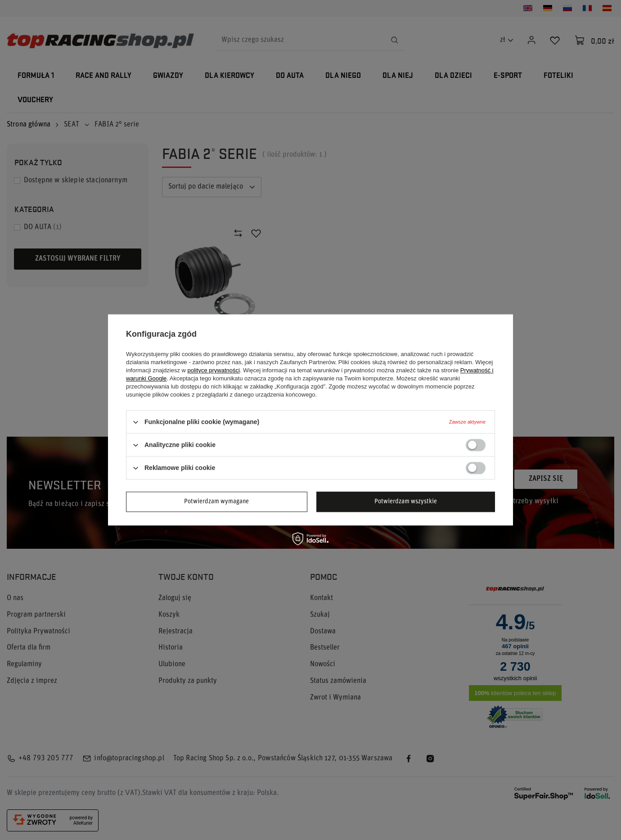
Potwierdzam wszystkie (406, 502)
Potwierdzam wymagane (216, 502)
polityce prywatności (214, 370)
